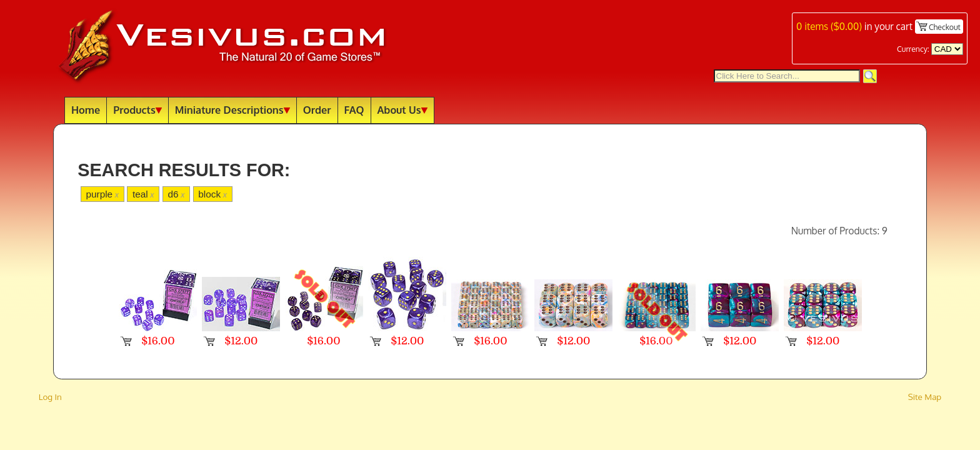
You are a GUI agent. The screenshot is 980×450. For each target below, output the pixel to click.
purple (102, 194)
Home (86, 110)
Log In (50, 397)
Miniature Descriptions (232, 110)
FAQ (354, 110)
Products (137, 110)
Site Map (925, 397)
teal (143, 194)
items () (829, 26)
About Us (402, 110)
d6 (176, 194)
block (212, 194)
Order (317, 110)
